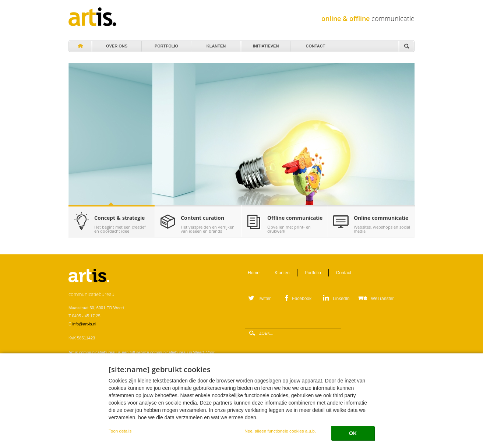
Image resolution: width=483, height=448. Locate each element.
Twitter (264, 299)
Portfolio (166, 44)
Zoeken (406, 47)
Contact (315, 44)
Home (80, 46)
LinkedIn (341, 299)
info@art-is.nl (84, 324)
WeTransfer (382, 299)
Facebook (302, 299)
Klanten (216, 44)
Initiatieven (265, 44)
